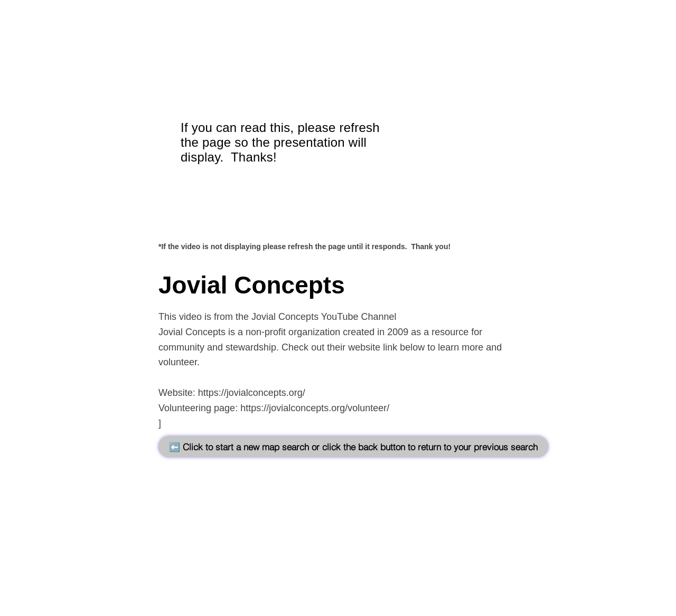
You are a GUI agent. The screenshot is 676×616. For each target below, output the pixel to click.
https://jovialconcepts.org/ (252, 393)
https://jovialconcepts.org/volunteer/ (315, 408)
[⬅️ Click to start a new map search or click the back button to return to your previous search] (353, 447)
